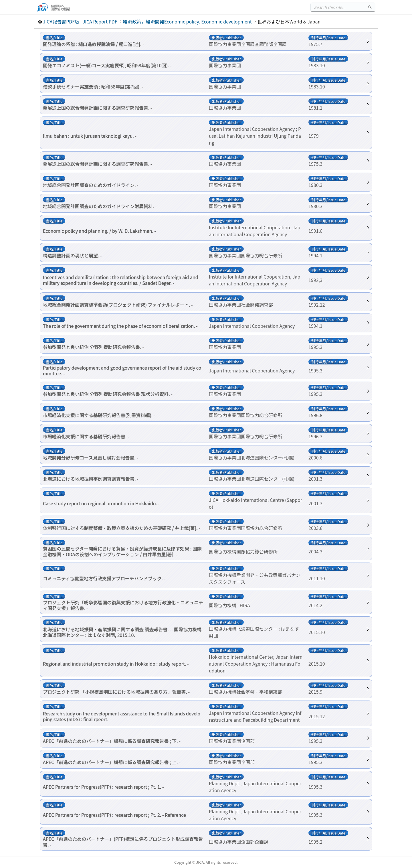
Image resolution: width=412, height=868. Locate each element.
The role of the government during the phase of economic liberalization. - (120, 326)
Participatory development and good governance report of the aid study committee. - (122, 370)
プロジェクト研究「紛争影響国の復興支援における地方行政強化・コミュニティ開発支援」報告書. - (123, 605)
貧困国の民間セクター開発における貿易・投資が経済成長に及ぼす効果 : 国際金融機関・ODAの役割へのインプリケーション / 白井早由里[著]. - (122, 551)
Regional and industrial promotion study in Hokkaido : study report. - (116, 664)
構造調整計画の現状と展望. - (72, 255)
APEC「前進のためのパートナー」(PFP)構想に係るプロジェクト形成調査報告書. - (123, 842)
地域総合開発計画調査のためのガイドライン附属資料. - (100, 206)
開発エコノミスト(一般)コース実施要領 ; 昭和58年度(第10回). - (107, 65)
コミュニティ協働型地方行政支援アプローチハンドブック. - (104, 578)
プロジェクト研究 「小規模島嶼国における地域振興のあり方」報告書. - (116, 692)
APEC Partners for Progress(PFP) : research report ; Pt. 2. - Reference (114, 815)
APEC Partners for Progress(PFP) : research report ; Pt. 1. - (103, 787)
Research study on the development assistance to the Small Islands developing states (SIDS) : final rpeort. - (122, 716)
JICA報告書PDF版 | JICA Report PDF (80, 21)
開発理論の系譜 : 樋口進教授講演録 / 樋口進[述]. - (93, 44)
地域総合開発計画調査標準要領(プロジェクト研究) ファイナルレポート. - (118, 305)
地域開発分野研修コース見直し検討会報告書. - (91, 457)
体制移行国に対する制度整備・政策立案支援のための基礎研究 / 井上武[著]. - (122, 528)
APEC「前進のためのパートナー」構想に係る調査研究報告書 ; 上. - (112, 762)
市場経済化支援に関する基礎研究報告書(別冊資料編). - (99, 415)
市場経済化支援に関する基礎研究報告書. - (86, 436)
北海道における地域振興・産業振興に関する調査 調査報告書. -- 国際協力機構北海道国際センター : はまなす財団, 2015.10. (122, 632)
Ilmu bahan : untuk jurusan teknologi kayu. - (90, 136)
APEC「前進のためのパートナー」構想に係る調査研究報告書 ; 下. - (112, 741)
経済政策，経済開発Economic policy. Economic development (187, 21)
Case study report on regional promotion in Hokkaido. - (101, 503)
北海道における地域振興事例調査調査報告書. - (91, 479)
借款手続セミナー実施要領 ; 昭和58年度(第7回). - (93, 86)
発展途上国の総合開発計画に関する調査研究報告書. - (98, 108)
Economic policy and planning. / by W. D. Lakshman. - (99, 231)
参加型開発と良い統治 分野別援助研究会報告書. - (93, 347)
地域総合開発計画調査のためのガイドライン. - (91, 185)
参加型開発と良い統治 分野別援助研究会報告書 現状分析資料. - (108, 394)
